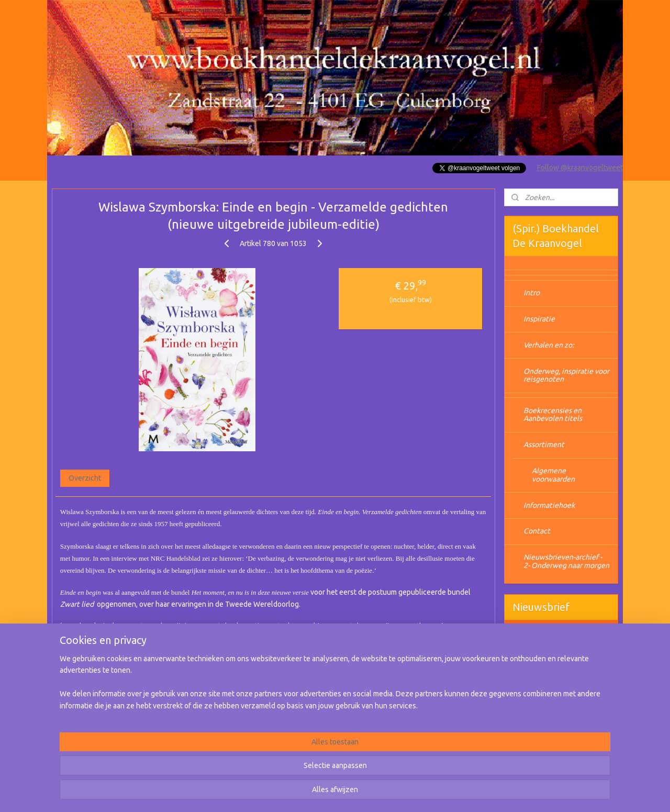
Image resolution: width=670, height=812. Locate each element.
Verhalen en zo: (549, 345)
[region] (266, 771)
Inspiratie (539, 319)
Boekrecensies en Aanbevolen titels (553, 414)
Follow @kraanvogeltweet (579, 168)
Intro (532, 293)
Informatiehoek (549, 505)
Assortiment (544, 444)
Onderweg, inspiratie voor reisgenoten (566, 375)
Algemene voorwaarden (553, 475)
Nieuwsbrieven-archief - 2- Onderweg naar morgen (566, 561)
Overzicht (85, 478)
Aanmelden (539, 673)
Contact (537, 531)
